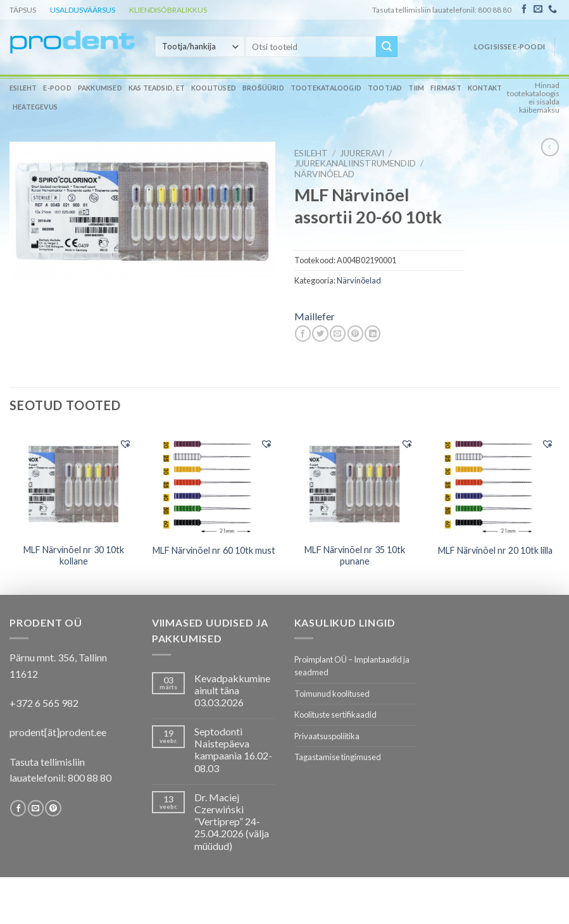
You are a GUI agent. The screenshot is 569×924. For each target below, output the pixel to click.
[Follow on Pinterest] (53, 808)
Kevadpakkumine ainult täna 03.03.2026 (232, 690)
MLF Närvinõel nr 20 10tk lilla (495, 550)
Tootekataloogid (326, 88)
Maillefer (315, 316)
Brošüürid (263, 88)
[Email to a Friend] (338, 334)
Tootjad (385, 88)
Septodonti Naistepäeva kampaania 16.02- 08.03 (233, 750)
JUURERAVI (362, 153)
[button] (125, 444)
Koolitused (214, 88)
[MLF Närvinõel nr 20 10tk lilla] (496, 483)
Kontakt (485, 88)
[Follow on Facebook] (524, 9)
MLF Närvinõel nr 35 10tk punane (355, 556)
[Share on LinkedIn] (372, 334)
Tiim (416, 88)
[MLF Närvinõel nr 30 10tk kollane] (74, 483)
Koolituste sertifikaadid (335, 715)
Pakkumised (100, 88)
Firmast (446, 88)
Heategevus (35, 107)
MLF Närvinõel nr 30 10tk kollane (74, 556)
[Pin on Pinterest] (355, 334)
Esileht (23, 88)
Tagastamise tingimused (338, 757)
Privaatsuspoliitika (327, 736)
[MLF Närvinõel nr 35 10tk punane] (355, 483)
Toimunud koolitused (332, 694)
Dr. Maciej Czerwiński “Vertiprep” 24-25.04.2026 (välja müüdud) (232, 821)
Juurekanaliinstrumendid (355, 163)
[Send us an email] (538, 9)
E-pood (57, 88)
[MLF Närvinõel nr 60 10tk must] (214, 483)
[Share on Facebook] (303, 334)
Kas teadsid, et (157, 88)
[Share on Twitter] (320, 334)
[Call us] (553, 9)
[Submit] (387, 47)
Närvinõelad (324, 174)
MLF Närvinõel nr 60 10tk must (214, 550)
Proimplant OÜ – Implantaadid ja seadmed (352, 666)
